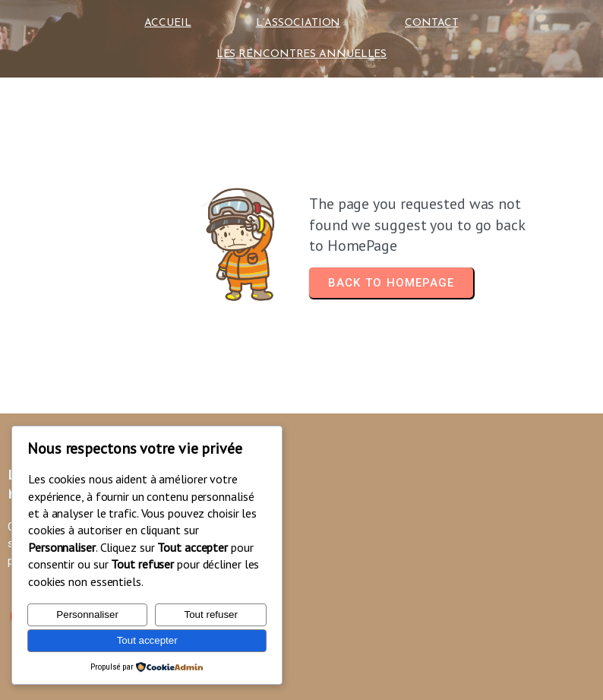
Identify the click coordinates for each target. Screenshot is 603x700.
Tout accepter (147, 640)
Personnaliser (87, 614)
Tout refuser (211, 614)
